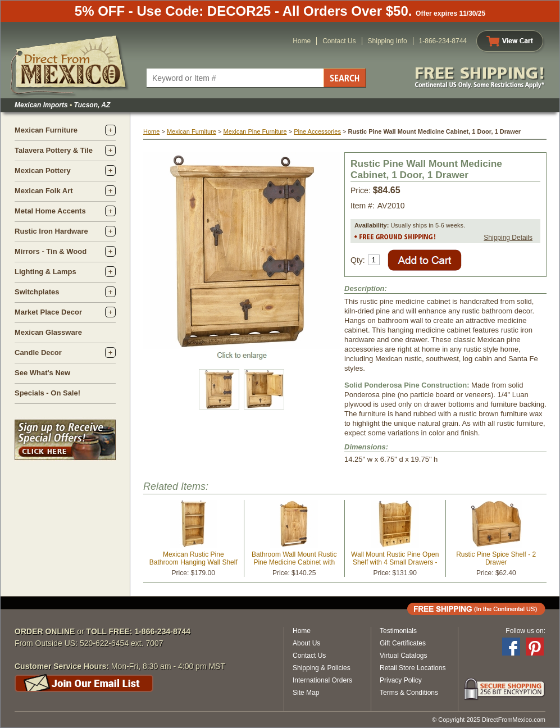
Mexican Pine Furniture (255, 131)
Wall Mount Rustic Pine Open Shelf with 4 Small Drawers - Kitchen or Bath (395, 562)
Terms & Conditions (409, 693)
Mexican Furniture (46, 130)
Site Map (306, 693)
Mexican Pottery (43, 170)
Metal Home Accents (50, 211)
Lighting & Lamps (45, 272)
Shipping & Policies (322, 668)
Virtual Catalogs (404, 656)
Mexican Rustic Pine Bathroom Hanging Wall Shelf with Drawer (194, 562)
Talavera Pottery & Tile (54, 150)
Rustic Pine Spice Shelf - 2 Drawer (496, 558)
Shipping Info (388, 41)
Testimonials (398, 631)
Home (302, 41)
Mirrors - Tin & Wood (51, 251)
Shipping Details (508, 238)
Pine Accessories (317, 131)
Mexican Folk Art (44, 191)
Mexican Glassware (48, 332)
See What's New (42, 373)
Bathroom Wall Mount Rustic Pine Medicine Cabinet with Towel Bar (294, 562)
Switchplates (37, 292)
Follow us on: (525, 631)
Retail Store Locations (413, 668)
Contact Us (339, 41)
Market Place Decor (48, 312)
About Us (306, 643)
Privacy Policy (401, 680)
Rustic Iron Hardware (51, 231)
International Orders (322, 680)
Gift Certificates (403, 643)
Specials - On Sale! (47, 393)
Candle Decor (38, 352)
